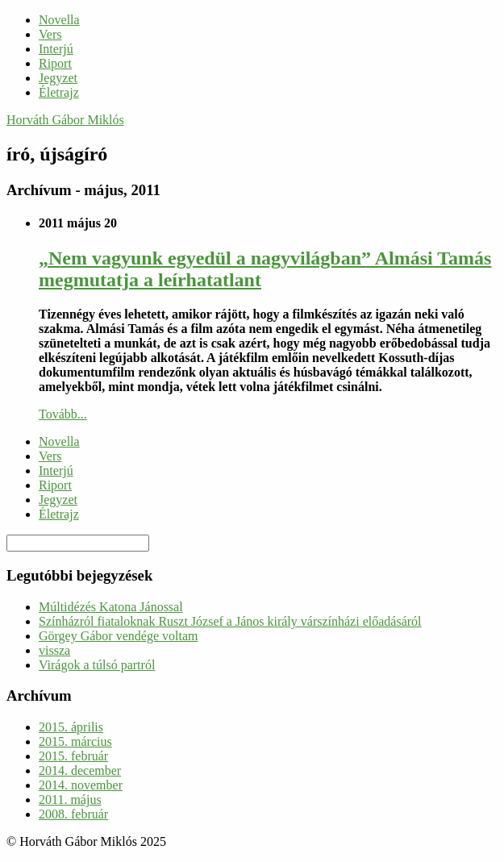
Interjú (56, 49)
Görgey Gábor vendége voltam (118, 636)
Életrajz (59, 92)
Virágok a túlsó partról (97, 665)
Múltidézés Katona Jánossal (111, 607)
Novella (59, 20)
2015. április (71, 727)
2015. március (75, 741)
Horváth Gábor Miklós (65, 120)
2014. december (80, 770)
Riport (55, 63)
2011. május (70, 800)
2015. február (73, 756)
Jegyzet (58, 78)
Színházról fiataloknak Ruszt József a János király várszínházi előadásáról (230, 621)
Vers (50, 34)
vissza (54, 650)
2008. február (73, 814)
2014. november (81, 785)
